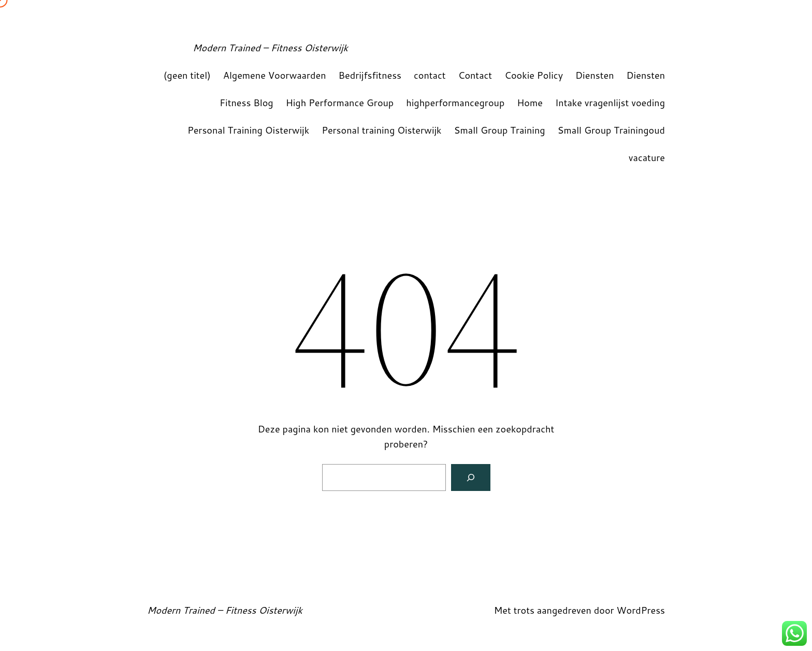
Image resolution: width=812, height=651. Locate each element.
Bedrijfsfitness (370, 75)
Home (530, 103)
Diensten (595, 75)
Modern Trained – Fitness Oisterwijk (270, 48)
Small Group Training (500, 130)
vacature (647, 157)
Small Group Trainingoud (611, 130)
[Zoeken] (471, 478)
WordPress (641, 610)
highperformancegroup (455, 103)
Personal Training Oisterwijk (248, 130)
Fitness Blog (247, 103)
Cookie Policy (534, 75)
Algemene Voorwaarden (275, 75)
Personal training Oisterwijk (381, 130)
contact (430, 75)
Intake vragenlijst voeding (610, 103)
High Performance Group (340, 103)
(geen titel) (187, 75)
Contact (475, 75)
